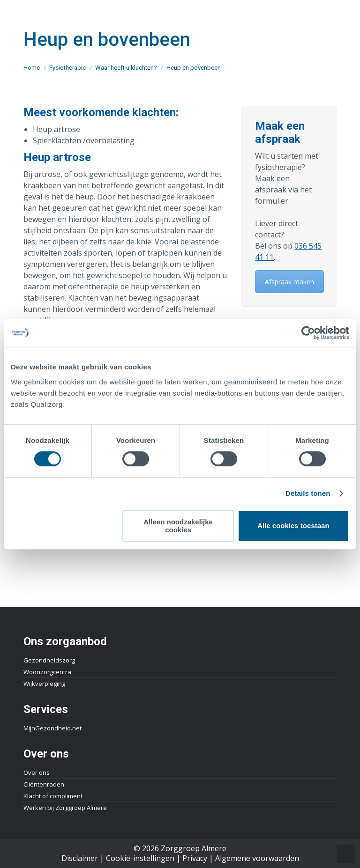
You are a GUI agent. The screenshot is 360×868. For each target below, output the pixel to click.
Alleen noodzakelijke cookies (178, 526)
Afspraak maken (289, 282)
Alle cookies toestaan (293, 526)
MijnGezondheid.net (52, 728)
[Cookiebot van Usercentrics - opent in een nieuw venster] (308, 333)
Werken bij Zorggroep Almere (65, 808)
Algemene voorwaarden (257, 858)
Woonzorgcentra (47, 672)
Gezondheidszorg (49, 660)
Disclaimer (80, 858)
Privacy (195, 858)
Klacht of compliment (53, 796)
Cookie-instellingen (140, 858)
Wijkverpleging (44, 684)
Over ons (37, 772)
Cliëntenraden (44, 784)
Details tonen (308, 493)
